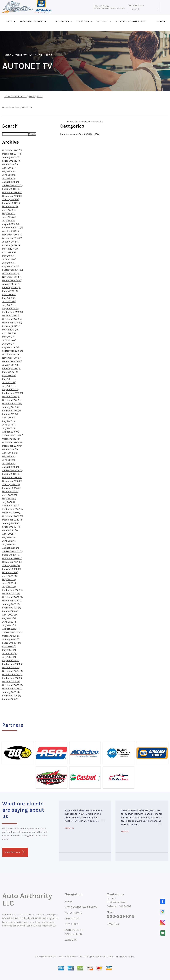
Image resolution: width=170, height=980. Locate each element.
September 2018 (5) (13, 435)
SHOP (9, 21)
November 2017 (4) (12, 400)
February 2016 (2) (11, 326)
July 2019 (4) (9, 463)
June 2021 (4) (9, 541)
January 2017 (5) (11, 365)
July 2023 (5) (9, 625)
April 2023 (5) (9, 615)
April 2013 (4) (9, 210)
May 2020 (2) (9, 499)
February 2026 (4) (12, 696)
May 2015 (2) (9, 298)
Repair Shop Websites (70, 957)
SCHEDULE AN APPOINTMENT (131, 21)
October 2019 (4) (11, 474)
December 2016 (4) (12, 361)
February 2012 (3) (11, 161)
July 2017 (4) (9, 386)
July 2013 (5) (9, 221)
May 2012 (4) (9, 171)
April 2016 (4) (9, 333)
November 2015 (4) (12, 319)
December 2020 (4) (12, 520)
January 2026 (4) (11, 692)
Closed (135, 9)
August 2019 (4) (11, 467)
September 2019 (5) (13, 470)
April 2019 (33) (10, 453)
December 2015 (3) (12, 323)
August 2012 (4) (11, 182)
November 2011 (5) (12, 150)
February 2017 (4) (11, 368)
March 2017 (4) (10, 372)
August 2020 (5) (11, 506)
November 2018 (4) (12, 442)
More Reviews (14, 852)
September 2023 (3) (13, 632)
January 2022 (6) (11, 565)
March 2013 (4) (10, 207)
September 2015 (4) (13, 312)
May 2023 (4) (9, 618)
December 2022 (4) (12, 601)
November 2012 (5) (12, 192)
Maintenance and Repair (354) (76, 134)
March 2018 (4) (10, 414)
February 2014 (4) (11, 245)
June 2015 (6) (9, 302)
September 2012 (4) (13, 185)
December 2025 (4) (12, 689)
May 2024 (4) (9, 650)
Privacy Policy (127, 957)
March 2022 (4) (10, 572)
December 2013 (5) (12, 238)
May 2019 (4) (9, 456)
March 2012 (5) (10, 164)
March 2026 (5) (10, 699)
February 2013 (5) (11, 203)
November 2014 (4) (12, 277)
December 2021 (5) (12, 562)
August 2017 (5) (11, 389)
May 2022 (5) (9, 580)
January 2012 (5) (11, 157)
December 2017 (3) (12, 404)
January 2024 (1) (11, 639)
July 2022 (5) (9, 587)
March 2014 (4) (10, 249)
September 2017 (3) (13, 393)
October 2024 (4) (11, 667)
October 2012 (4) (11, 189)
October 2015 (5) (11, 316)
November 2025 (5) (12, 685)
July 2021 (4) (9, 544)
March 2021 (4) (10, 530)
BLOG (49, 55)
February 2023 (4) (12, 608)
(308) (96, 134)
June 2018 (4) (9, 425)
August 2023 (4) (11, 629)
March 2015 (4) (10, 291)
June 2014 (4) (9, 259)
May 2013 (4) (9, 214)
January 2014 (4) (11, 242)
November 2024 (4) (12, 671)
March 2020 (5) (10, 492)
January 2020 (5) (11, 485)
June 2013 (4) (9, 217)
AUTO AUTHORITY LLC (18, 55)
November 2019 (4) (12, 477)
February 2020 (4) (12, 488)
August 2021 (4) (11, 548)
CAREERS (71, 940)
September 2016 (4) (13, 351)
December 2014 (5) (12, 280)
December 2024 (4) (12, 675)
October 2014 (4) (11, 273)
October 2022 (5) (11, 594)
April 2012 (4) (9, 168)
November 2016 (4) (12, 358)
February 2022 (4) (12, 569)
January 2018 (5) (11, 407)
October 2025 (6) (11, 682)
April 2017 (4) (9, 375)
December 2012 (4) (12, 196)
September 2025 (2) (13, 678)
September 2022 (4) (13, 590)
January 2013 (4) (11, 199)
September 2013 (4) (13, 228)
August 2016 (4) (11, 347)
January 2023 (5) (11, 604)
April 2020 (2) (10, 495)
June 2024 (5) (9, 653)
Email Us (113, 924)
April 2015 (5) (9, 294)
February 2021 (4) (11, 527)
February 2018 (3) (11, 411)
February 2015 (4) (11, 287)
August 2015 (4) (11, 309)
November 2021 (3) (12, 558)
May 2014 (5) (9, 256)
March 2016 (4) (10, 330)
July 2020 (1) (9, 502)
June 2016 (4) (9, 340)
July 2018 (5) (9, 428)
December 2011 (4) (12, 154)
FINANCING (83, 21)
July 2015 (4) (9, 305)
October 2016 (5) (11, 354)
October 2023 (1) (11, 636)
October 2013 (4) (11, 231)
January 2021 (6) (11, 523)
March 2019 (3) (10, 449)
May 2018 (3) (9, 421)
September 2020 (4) (13, 509)
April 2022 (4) (9, 576)
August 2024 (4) (11, 660)
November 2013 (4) (12, 235)
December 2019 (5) (12, 481)
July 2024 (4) (9, 657)
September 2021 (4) (13, 551)
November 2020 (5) (13, 516)
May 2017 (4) (9, 379)
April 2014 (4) (9, 252)
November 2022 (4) (12, 597)
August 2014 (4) (11, 266)
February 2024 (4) (12, 643)
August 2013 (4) (11, 224)
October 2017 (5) (11, 397)
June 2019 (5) (9, 460)
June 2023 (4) (9, 622)
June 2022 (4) (9, 583)
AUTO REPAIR (62, 21)
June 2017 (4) (9, 382)
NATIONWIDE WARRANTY (33, 21)
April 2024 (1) (9, 646)
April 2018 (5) (9, 418)
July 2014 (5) (9, 263)
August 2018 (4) (11, 432)
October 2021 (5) (11, 555)
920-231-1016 (100, 6)
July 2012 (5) (9, 178)
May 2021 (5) (9, 537)
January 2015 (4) (11, 284)
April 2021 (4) (9, 534)
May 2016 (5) (9, 337)
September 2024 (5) (13, 664)
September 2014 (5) (13, 270)
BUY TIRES (102, 21)
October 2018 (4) (11, 439)
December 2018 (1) (12, 446)
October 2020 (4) (11, 513)
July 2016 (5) (9, 344)
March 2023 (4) (10, 611)
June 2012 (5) (9, 175)
